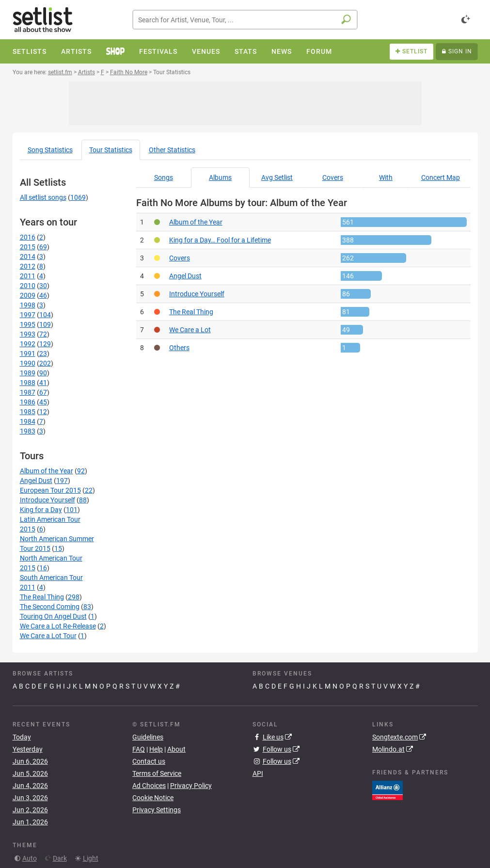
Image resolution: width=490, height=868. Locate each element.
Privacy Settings (157, 810)
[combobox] (245, 20)
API (258, 773)
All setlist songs (43, 197)
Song (50, 150)
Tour (111, 150)
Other (172, 150)
